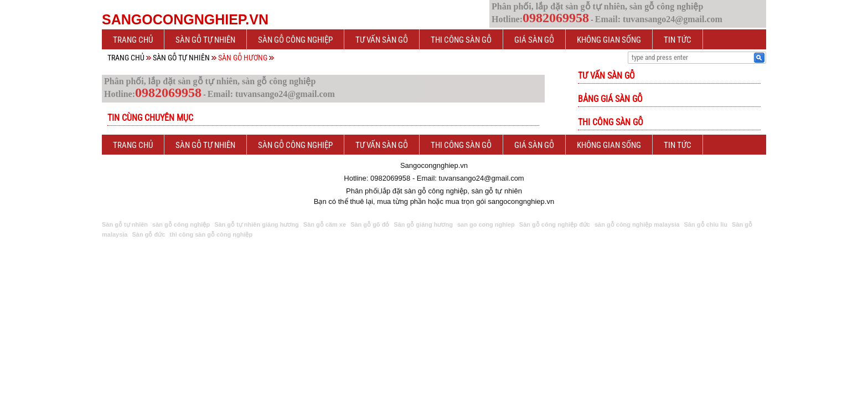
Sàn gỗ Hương (243, 58)
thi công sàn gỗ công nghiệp (211, 234)
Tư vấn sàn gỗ (382, 40)
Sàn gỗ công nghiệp (295, 40)
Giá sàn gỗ (534, 40)
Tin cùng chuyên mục (150, 118)
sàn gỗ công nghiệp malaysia (637, 224)
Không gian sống (609, 40)
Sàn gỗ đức (148, 234)
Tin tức (678, 40)
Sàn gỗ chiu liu (706, 224)
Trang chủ (133, 40)
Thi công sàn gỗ (461, 40)
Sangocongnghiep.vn (185, 19)
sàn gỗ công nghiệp (181, 224)
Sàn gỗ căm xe (325, 224)
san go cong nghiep (486, 224)
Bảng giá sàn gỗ (610, 99)
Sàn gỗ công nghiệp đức (555, 224)
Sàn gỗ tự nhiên (205, 40)
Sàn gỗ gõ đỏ (370, 224)
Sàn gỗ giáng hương (423, 224)
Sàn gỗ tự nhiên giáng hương (257, 224)
